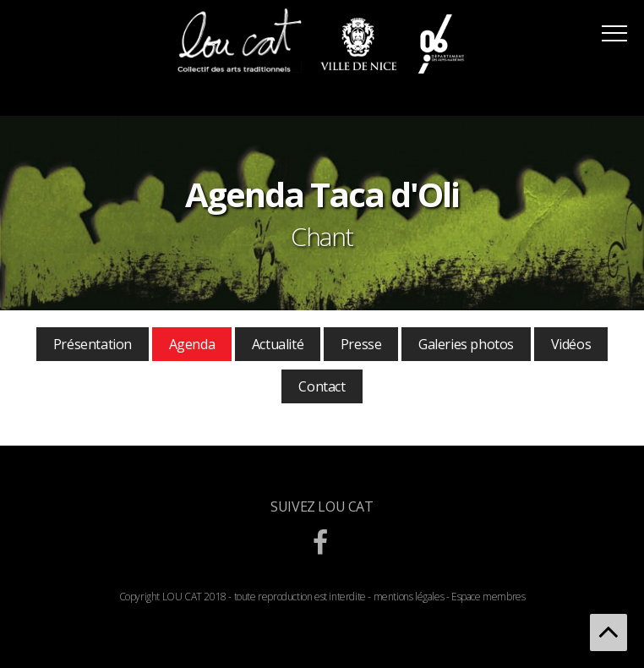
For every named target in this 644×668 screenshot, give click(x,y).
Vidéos (571, 344)
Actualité (278, 344)
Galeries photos (466, 344)
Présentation (93, 344)
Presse (361, 344)
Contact (322, 386)
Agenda (192, 344)
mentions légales (409, 597)
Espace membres (488, 597)
